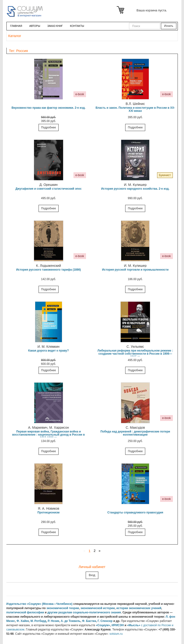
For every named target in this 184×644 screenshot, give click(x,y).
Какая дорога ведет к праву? (48, 351)
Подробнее (49, 127)
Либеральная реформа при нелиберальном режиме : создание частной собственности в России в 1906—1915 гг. (135, 354)
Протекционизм (48, 512)
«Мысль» (134, 625)
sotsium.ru (116, 634)
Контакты (77, 26)
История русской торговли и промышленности (135, 270)
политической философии (25, 612)
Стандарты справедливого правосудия (135, 512)
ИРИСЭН (118, 625)
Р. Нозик (54, 621)
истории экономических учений (139, 608)
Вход (92, 575)
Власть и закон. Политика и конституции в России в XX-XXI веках (135, 109)
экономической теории (63, 608)
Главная (16, 26)
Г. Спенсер (105, 621)
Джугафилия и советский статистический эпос (49, 189)
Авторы (35, 26)
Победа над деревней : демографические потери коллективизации (135, 433)
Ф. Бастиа (89, 621)
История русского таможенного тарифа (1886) (49, 270)
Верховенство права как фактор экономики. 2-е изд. (48, 108)
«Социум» (103, 625)
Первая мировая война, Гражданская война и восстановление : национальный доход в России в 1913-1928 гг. (48, 435)
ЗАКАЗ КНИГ (55, 26)
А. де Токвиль (71, 621)
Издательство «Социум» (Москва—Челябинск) (40, 604)
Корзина (121, 10)
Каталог (15, 36)
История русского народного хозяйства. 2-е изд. (135, 189)
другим (52, 612)
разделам (65, 612)
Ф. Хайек (23, 621)
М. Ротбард (38, 621)
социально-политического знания (97, 612)
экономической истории (98, 608)
